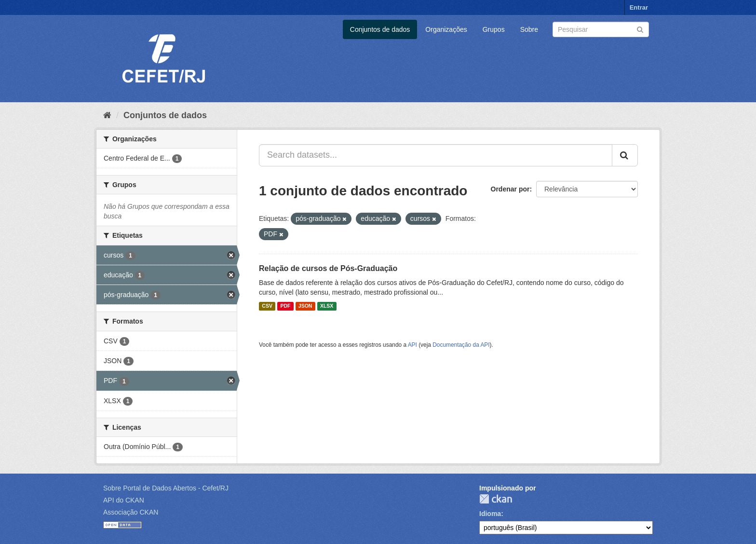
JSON (305, 306)
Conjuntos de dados (380, 29)
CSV (267, 306)
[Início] (107, 115)
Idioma (490, 514)
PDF (285, 306)
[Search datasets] (601, 29)
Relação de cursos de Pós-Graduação (328, 268)
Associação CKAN (131, 512)
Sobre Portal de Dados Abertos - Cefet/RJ (166, 488)
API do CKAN (124, 500)
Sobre (529, 29)
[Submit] (640, 29)
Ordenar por (510, 189)
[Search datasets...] (436, 155)
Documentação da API (461, 345)
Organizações (446, 29)
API (412, 345)
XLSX (327, 306)
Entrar (639, 7)
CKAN (496, 499)
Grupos (494, 29)
